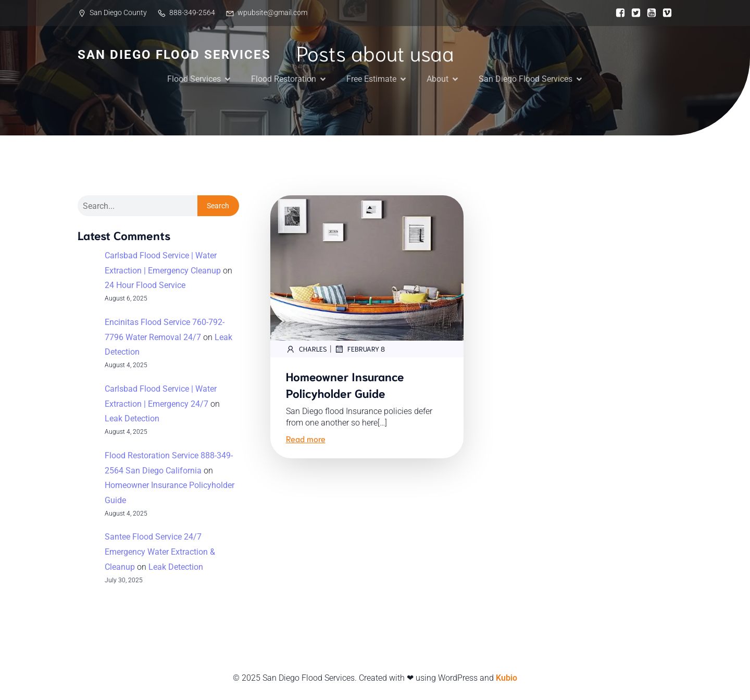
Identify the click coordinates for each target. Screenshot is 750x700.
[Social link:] (618, 13)
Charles (307, 349)
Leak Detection (132, 418)
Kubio (507, 678)
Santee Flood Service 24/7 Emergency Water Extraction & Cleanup (160, 552)
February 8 (360, 349)
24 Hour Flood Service (145, 285)
